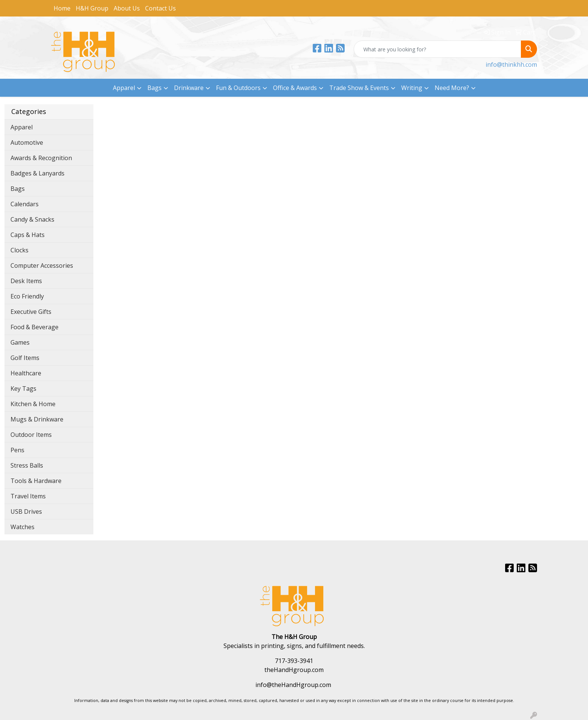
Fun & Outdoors (238, 88)
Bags (154, 88)
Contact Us (160, 8)
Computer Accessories (42, 265)
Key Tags (23, 388)
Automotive (27, 142)
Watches (22, 527)
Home (62, 8)
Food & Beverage (34, 327)
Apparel (124, 88)
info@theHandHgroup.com (293, 685)
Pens (17, 450)
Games (20, 342)
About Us (127, 8)
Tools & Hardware (36, 481)
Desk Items (26, 281)
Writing (412, 88)
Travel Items (28, 496)
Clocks (19, 250)
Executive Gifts (31, 312)
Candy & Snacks (32, 219)
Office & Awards (295, 88)
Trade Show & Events (359, 88)
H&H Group (92, 8)
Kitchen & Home (33, 404)
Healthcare (26, 373)
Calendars (25, 204)
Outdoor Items (31, 435)
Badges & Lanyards (37, 173)
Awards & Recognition (41, 158)
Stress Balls (27, 465)
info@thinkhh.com (511, 64)
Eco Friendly (27, 296)
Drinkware (189, 88)
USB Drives (26, 511)
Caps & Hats (28, 235)
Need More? (452, 88)
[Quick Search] (437, 49)
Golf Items (25, 358)
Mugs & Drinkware (37, 419)
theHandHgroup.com (294, 670)
